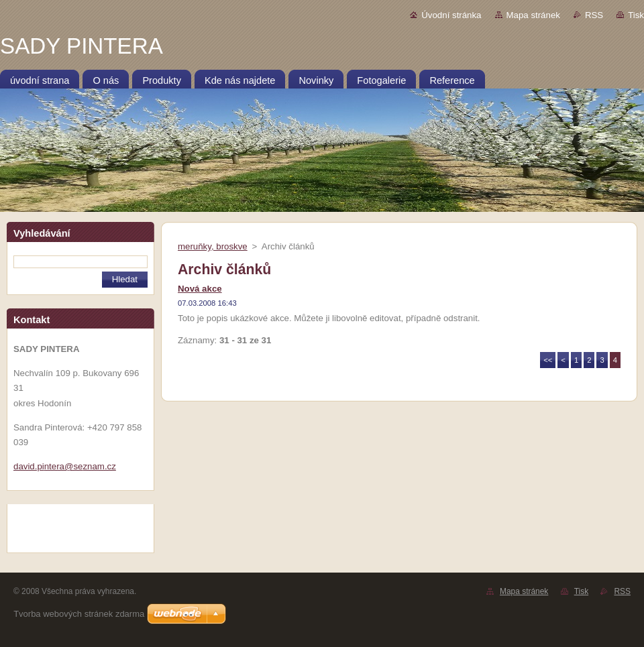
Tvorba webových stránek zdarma (79, 614)
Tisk (636, 15)
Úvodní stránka (451, 15)
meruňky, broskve (213, 246)
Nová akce (200, 289)
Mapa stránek (533, 15)
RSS (594, 15)
